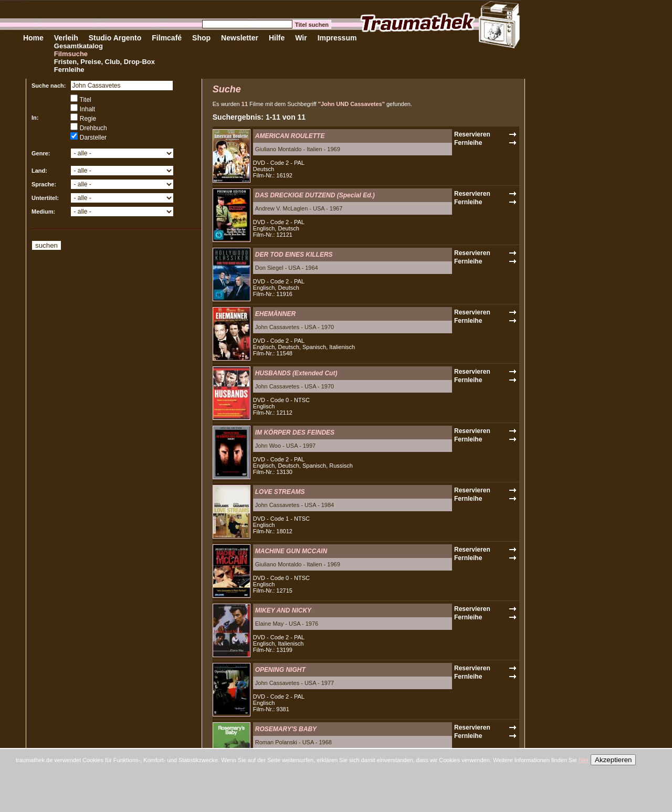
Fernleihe (69, 70)
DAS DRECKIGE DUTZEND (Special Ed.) (315, 195)
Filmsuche (71, 54)
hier (584, 760)
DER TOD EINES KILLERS (294, 255)
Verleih (66, 38)
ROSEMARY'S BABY (286, 729)
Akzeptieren (613, 760)
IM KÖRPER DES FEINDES (295, 433)
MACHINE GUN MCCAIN (291, 551)
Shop (201, 38)
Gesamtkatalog (78, 46)
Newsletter (240, 38)
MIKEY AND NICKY (283, 610)
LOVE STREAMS (280, 492)
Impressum (337, 38)
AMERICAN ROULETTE (290, 136)
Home (33, 38)
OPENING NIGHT (280, 670)
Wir (301, 38)
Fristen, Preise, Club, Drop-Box (104, 62)
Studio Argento (115, 38)
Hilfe (277, 38)
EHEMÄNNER (275, 314)
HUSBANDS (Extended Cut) (296, 373)
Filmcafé (167, 38)
